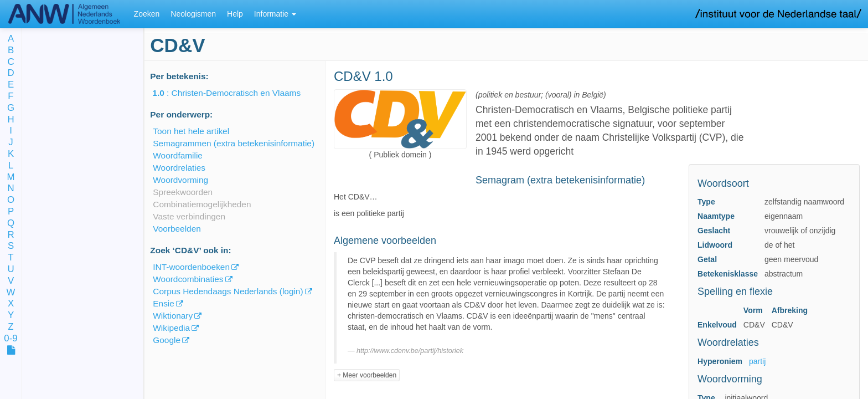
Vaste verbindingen (189, 216)
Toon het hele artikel (191, 131)
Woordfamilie (178, 155)
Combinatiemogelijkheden (202, 204)
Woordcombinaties (188, 279)
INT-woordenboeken (191, 267)
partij (757, 361)
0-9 (11, 339)
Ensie (164, 303)
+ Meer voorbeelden (367, 375)
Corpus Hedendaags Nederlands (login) (228, 291)
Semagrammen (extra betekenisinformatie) (234, 143)
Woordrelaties (179, 168)
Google (167, 340)
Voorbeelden (177, 229)
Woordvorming (180, 180)
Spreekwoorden (183, 192)
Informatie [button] (275, 14)
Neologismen (193, 14)
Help (235, 14)
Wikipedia (171, 328)
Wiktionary (173, 316)
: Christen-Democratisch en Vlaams (234, 93)
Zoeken (147, 14)
